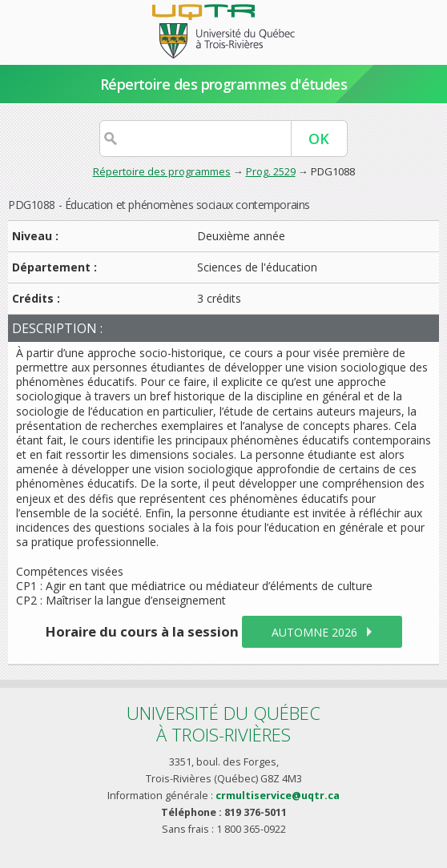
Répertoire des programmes (162, 171)
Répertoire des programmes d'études (224, 84)
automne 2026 (314, 632)
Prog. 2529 (271, 171)
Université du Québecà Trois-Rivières (223, 723)
